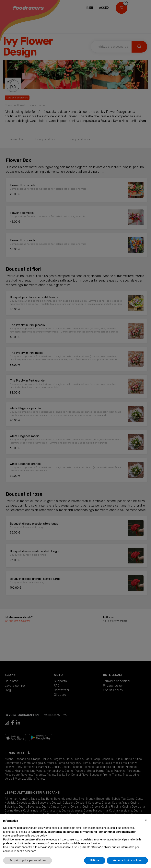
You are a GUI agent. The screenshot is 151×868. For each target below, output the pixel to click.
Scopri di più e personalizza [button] (28, 860)
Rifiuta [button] (95, 860)
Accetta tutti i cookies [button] (127, 860)
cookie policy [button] (39, 836)
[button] (146, 820)
